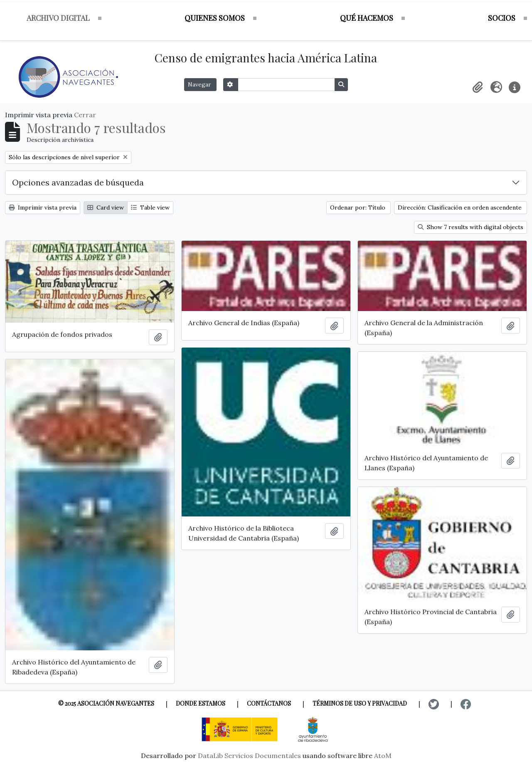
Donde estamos (201, 703)
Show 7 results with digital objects (470, 227)
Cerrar (85, 115)
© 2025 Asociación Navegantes (106, 703)
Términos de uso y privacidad (360, 703)
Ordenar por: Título (358, 207)
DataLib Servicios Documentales (249, 756)
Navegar (200, 84)
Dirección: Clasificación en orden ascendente (461, 207)
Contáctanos (269, 703)
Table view (150, 207)
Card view (106, 207)
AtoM (383, 756)
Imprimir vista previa (43, 207)
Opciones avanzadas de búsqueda (78, 182)
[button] (478, 87)
